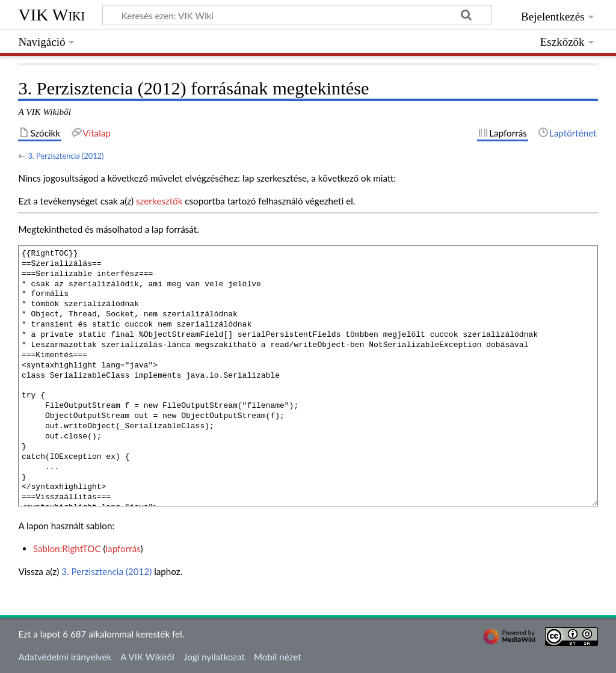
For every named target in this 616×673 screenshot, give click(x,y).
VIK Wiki (51, 15)
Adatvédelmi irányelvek (65, 657)
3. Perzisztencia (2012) (66, 156)
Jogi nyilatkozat (214, 657)
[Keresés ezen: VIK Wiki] (297, 15)
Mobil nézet (278, 657)
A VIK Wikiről (147, 657)
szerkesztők (159, 201)
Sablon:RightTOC (67, 549)
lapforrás (123, 549)
